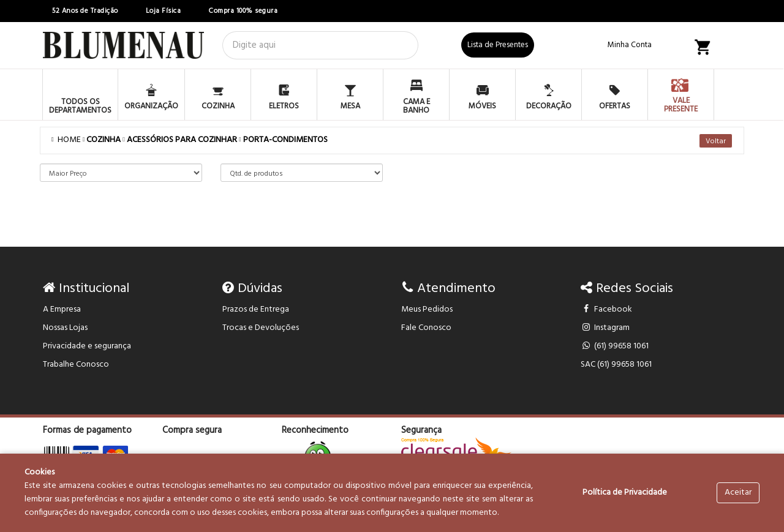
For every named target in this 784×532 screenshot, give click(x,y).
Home (67, 140)
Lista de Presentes (498, 45)
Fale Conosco (426, 328)
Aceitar (738, 493)
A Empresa (62, 309)
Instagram (605, 328)
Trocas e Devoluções (261, 328)
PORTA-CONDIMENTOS (285, 140)
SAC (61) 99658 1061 (616, 365)
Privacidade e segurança (87, 346)
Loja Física (164, 11)
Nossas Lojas (65, 328)
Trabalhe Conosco (76, 365)
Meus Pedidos (427, 309)
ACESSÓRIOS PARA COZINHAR (182, 140)
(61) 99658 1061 (615, 346)
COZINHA (104, 140)
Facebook (607, 309)
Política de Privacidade (625, 493)
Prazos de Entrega (256, 309)
